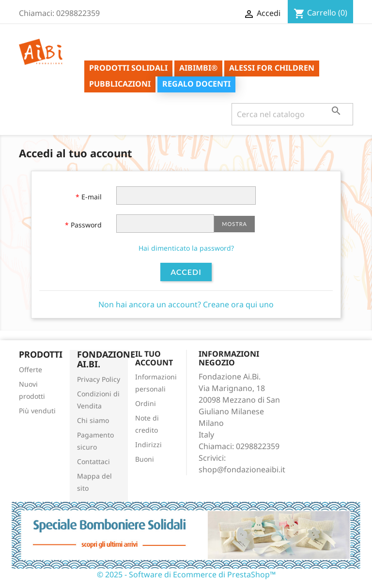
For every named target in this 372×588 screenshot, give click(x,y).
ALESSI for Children (272, 68)
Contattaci (93, 461)
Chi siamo (93, 420)
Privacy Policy (99, 379)
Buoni (145, 459)
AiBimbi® (198, 68)
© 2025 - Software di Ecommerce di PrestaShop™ (186, 574)
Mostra (234, 224)
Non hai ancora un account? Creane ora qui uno (186, 304)
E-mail (91, 197)
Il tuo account (154, 358)
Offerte (31, 369)
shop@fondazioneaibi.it (242, 469)
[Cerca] (292, 114)
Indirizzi (148, 445)
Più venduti (37, 411)
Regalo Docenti (196, 84)
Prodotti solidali (128, 68)
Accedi (186, 272)
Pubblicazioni (120, 84)
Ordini (146, 403)
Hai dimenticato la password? (186, 248)
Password (85, 225)
